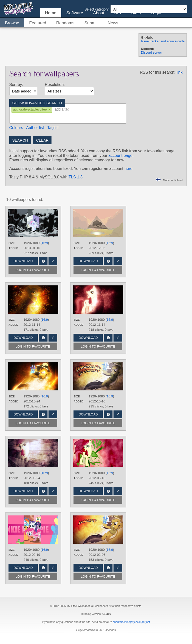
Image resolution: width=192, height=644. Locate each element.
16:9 (45, 243)
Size (11, 243)
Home (51, 13)
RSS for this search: (157, 72)
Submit (91, 23)
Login (156, 13)
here (128, 169)
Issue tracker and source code (163, 41)
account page (120, 155)
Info (43, 261)
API (118, 13)
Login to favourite (33, 270)
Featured (38, 23)
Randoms (65, 23)
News (113, 23)
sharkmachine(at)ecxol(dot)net (132, 622)
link (179, 72)
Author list (35, 128)
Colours (16, 128)
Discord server (151, 52)
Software (75, 13)
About (98, 13)
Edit (53, 261)
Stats (136, 13)
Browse (12, 23)
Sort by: (16, 85)
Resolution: (55, 85)
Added (13, 248)
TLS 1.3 (75, 177)
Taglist (53, 128)
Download (23, 261)
